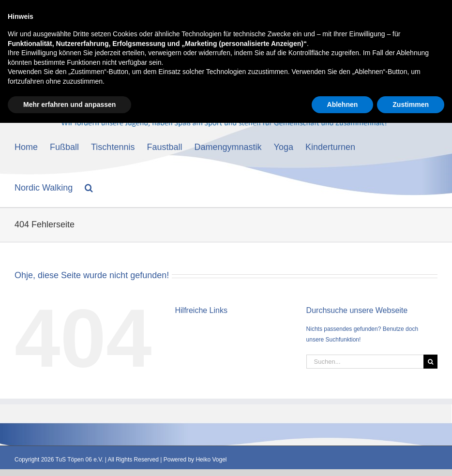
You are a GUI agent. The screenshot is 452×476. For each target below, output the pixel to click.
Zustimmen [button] (411, 457)
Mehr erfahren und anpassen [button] (69, 457)
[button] (89, 187)
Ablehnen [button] (343, 457)
